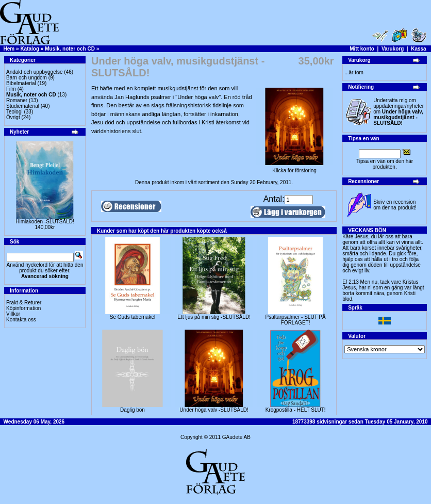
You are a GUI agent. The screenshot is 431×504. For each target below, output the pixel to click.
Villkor (13, 314)
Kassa (418, 49)
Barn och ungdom (27, 78)
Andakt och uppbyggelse (35, 72)
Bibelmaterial (21, 83)
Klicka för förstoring (294, 168)
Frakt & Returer (24, 303)
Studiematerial (23, 106)
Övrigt (13, 117)
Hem (9, 49)
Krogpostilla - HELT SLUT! (296, 410)
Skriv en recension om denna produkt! (395, 205)
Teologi (14, 112)
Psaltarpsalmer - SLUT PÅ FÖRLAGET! (296, 320)
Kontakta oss (21, 320)
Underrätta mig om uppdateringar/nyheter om (399, 112)
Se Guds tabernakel (132, 317)
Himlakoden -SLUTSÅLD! (45, 222)
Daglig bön (132, 410)
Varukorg (393, 49)
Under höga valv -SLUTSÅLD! (214, 410)
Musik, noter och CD (70, 49)
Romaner (17, 100)
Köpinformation (23, 308)
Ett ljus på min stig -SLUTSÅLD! (214, 317)
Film (11, 89)
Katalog (30, 49)
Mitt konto (362, 49)
